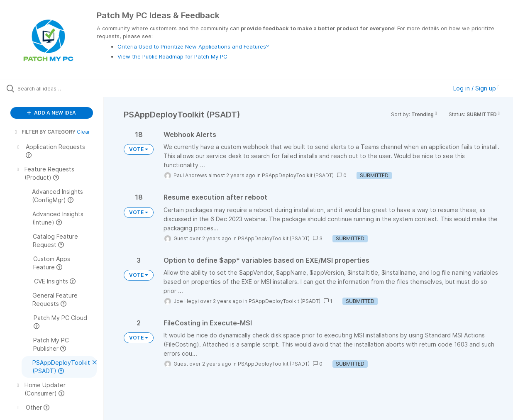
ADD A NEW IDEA (51, 113)
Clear (83, 132)
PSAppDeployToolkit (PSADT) (298, 175)
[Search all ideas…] (62, 88)
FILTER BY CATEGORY (44, 132)
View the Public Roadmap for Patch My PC (172, 56)
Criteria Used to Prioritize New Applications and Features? (193, 46)
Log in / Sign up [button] (476, 88)
